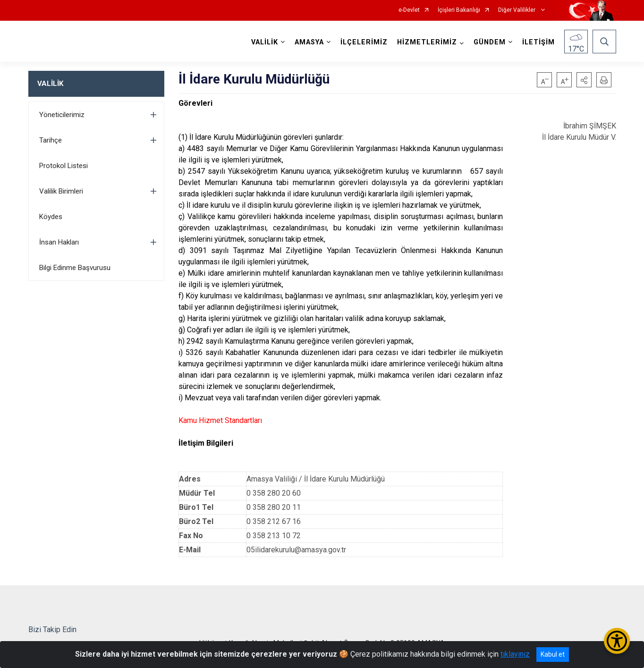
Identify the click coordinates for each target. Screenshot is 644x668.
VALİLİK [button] (265, 42)
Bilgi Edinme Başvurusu (75, 268)
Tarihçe (51, 140)
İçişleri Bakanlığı (459, 10)
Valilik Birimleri (61, 191)
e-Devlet (409, 10)
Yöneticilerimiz (62, 115)
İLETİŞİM (538, 42)
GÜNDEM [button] (490, 42)
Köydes (51, 217)
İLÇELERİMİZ (364, 42)
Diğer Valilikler (517, 10)
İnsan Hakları (59, 242)
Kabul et (553, 654)
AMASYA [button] (309, 42)
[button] (584, 80)
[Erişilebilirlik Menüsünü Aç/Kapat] (617, 641)
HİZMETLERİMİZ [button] (427, 42)
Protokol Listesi (64, 166)
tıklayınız (515, 654)
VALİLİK (50, 84)
